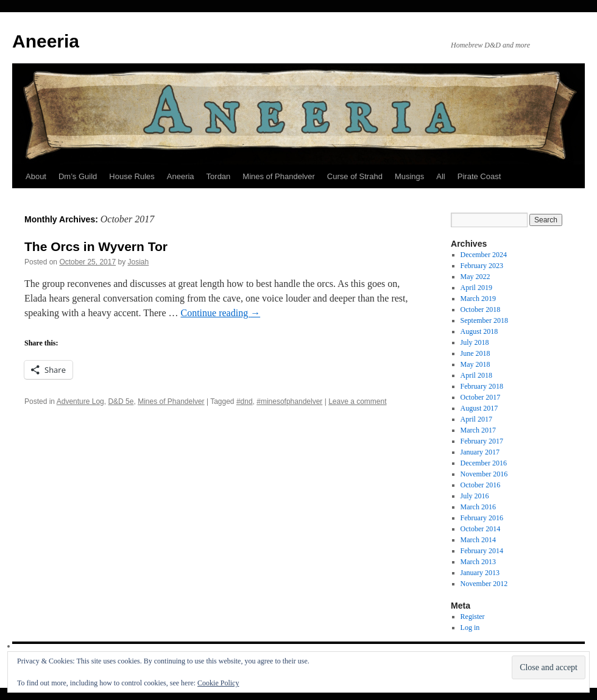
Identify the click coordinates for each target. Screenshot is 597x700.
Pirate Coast (479, 176)
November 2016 (484, 474)
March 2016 (478, 507)
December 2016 (484, 463)
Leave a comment (357, 401)
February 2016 (482, 518)
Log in (470, 628)
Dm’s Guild (78, 176)
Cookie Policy (218, 683)
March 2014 (478, 540)
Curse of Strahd (355, 176)
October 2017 (481, 397)
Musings (409, 176)
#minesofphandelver (289, 401)
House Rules (132, 176)
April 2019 (476, 288)
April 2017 (476, 419)
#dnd (245, 401)
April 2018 (476, 375)
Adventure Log (80, 401)
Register (473, 617)
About (36, 176)
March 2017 (478, 430)
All (440, 176)
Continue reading (221, 313)
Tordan (219, 176)
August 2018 (479, 331)
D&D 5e (121, 401)
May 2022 (475, 277)
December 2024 (484, 255)
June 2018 (475, 353)
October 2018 (481, 309)
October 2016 (481, 485)
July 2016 (475, 496)
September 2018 (484, 320)
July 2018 (475, 342)
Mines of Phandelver (279, 176)
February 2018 (482, 386)
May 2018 (475, 364)
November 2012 (484, 584)
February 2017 (482, 441)
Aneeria (46, 41)
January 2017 (480, 452)
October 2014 (481, 529)
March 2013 (478, 562)
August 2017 (479, 408)
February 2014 (482, 551)
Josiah (139, 262)
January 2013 (480, 573)
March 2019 (478, 299)
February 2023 (482, 266)
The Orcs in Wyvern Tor (96, 246)
